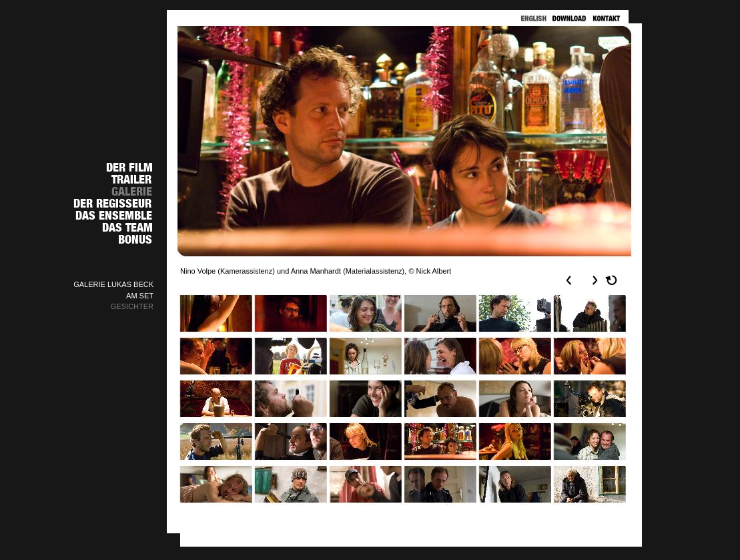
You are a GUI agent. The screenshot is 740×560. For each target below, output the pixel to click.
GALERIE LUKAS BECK (113, 284)
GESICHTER (132, 306)
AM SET (140, 296)
